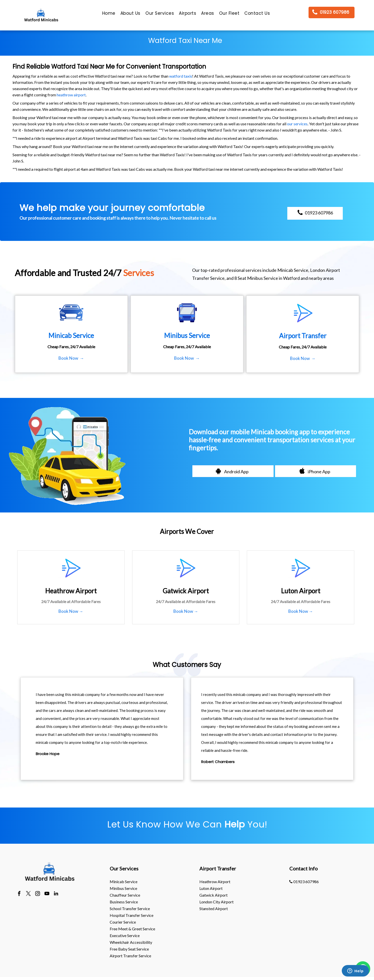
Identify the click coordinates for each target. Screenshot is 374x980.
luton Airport (211, 888)
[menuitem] (109, 14)
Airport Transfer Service (130, 956)
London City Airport (216, 902)
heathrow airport (71, 95)
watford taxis (181, 76)
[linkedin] (56, 894)
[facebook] (19, 894)
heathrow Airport (215, 882)
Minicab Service (124, 882)
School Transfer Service (130, 908)
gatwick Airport (213, 895)
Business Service (124, 902)
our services (297, 124)
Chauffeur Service (125, 895)
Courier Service (123, 922)
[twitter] (28, 894)
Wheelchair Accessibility (131, 942)
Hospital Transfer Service (132, 915)
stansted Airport (214, 908)
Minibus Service (123, 888)
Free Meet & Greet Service (132, 929)
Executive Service (125, 935)
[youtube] (47, 894)
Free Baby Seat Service (129, 949)
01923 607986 (304, 882)
